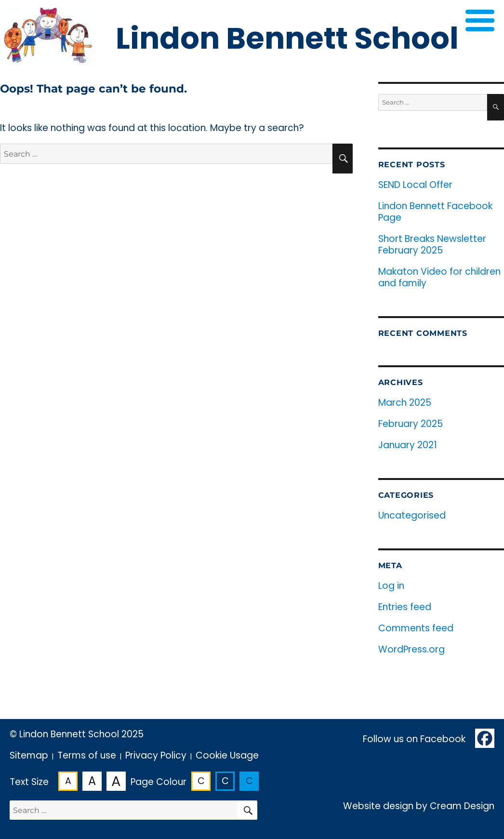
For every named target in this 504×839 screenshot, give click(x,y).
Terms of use (87, 755)
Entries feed (405, 607)
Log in (391, 586)
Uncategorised (412, 515)
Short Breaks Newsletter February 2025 (432, 245)
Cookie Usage (227, 755)
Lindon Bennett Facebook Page (435, 212)
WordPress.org (411, 649)
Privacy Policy (156, 755)
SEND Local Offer (415, 185)
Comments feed (416, 628)
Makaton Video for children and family (439, 277)
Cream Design (462, 806)
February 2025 (411, 424)
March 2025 (405, 403)
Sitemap (29, 755)
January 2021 (408, 445)
